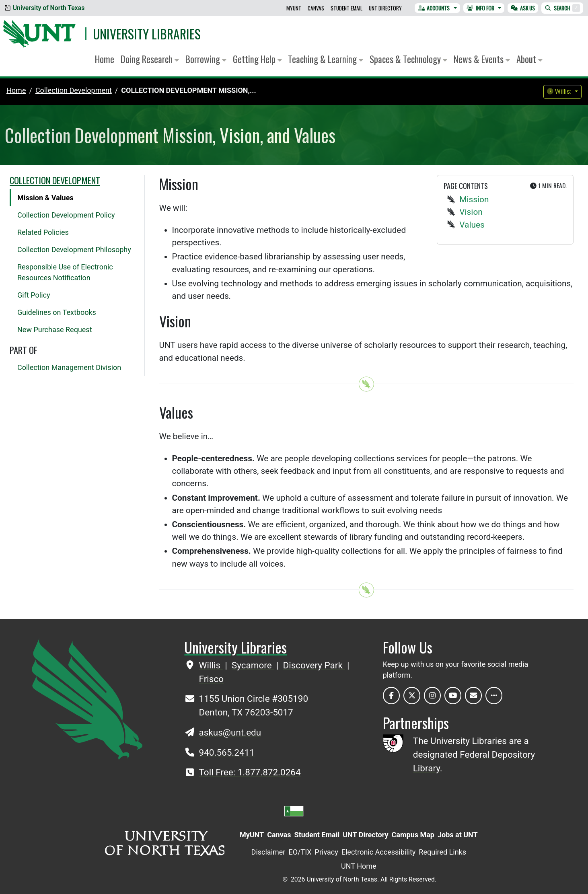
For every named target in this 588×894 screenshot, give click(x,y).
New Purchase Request (55, 330)
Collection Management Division (69, 367)
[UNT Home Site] (87, 698)
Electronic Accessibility (379, 852)
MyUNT (294, 8)
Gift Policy (34, 295)
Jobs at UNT (458, 835)
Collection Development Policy (66, 215)
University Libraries (147, 34)
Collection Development (55, 180)
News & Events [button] (482, 59)
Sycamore (253, 665)
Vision (471, 212)
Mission (474, 199)
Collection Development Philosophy (74, 250)
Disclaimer (268, 852)
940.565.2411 (227, 752)
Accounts (434, 8)
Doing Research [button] (150, 59)
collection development (74, 90)
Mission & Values (45, 198)
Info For (480, 8)
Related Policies (43, 232)
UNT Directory (385, 8)
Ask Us (523, 8)
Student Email (346, 8)
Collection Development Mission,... (188, 90)
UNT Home (359, 866)
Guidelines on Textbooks (57, 312)
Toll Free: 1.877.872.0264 (250, 772)
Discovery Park (314, 665)
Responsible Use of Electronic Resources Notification (65, 272)
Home (105, 59)
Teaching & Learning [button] (326, 59)
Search (562, 8)
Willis (211, 665)
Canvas (316, 8)
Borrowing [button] (206, 59)
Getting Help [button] (257, 59)
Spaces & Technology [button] (408, 59)
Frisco (211, 679)
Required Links (442, 852)
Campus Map (413, 835)
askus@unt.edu (230, 732)
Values (472, 225)
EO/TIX (300, 852)
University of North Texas (45, 8)
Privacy (327, 852)
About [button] (529, 59)
